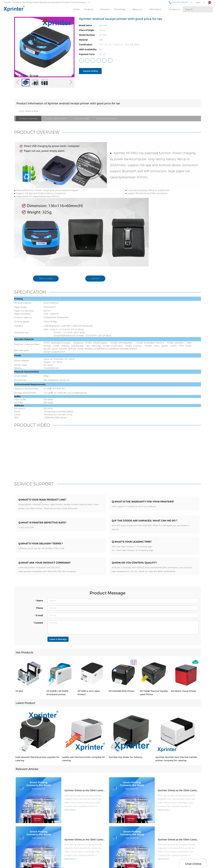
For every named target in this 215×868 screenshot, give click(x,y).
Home (76, 9)
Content (38, 626)
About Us (137, 9)
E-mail (39, 619)
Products (88, 9)
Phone (40, 612)
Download (120, 9)
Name (39, 604)
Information (155, 9)
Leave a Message (58, 643)
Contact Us (174, 9)
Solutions (105, 9)
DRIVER (95, 279)
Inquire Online (90, 71)
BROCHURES (46, 279)
